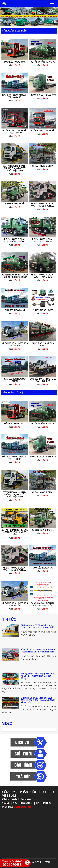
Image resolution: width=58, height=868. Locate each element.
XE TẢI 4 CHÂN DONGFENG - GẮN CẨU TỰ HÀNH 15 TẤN (15, 532)
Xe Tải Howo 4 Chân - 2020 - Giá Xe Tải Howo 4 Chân (15, 276)
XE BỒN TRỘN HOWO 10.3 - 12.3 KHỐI (15, 344)
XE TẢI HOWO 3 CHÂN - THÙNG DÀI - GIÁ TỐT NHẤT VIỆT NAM (15, 168)
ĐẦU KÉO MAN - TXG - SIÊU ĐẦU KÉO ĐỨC (43, 380)
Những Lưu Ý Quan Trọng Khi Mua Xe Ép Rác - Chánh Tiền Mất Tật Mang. (37, 676)
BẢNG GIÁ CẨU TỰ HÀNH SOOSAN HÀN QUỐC (43, 604)
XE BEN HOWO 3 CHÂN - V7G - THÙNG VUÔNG (15, 240)
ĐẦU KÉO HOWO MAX (15, 62)
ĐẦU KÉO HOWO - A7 (15, 310)
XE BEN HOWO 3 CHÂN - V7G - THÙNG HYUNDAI (43, 205)
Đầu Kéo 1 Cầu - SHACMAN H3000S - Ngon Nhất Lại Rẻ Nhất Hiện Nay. (38, 651)
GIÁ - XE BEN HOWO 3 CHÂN (15, 380)
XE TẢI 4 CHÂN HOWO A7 (43, 62)
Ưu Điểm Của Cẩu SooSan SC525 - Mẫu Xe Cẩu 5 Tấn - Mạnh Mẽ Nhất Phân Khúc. (38, 700)
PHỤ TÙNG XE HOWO (43, 310)
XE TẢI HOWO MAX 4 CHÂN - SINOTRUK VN (15, 132)
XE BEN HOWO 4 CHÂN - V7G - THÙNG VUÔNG (43, 240)
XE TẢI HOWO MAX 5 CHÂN (43, 130)
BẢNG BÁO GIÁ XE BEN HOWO (43, 344)
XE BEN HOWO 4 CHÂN (15, 204)
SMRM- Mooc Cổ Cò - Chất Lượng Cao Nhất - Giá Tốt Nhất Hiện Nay (37, 626)
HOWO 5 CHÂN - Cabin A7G (43, 95)
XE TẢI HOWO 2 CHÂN (43, 166)
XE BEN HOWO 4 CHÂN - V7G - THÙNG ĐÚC (43, 276)
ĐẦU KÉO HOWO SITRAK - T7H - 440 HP (15, 96)
